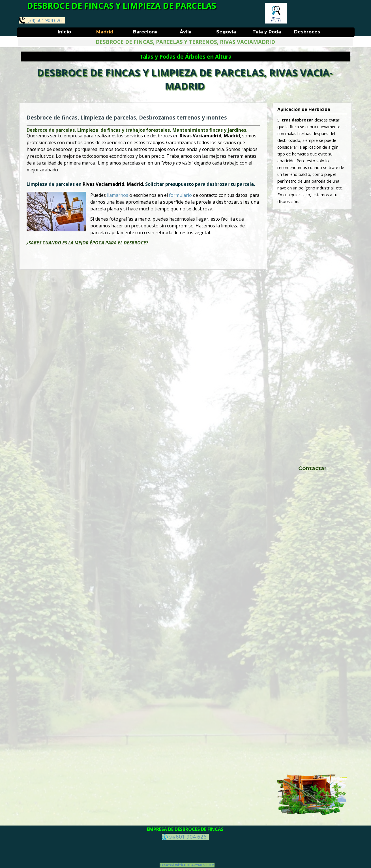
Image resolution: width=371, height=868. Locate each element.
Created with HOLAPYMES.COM (187, 865)
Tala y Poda (267, 32)
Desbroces (307, 32)
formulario (179, 195)
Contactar (312, 468)
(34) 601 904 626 (40, 20)
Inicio (64, 32)
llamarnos (119, 195)
